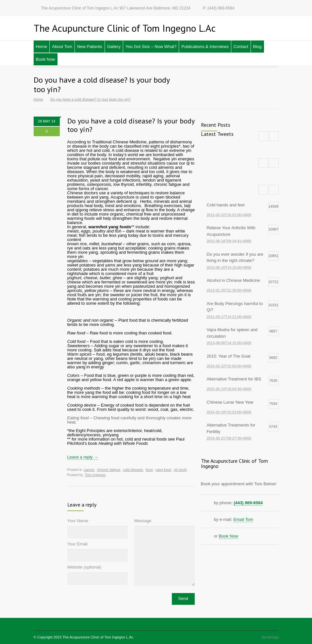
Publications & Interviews (205, 47)
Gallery (114, 47)
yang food (163, 470)
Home (42, 47)
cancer (89, 470)
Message (143, 521)
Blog (257, 47)
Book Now (46, 59)
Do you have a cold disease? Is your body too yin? (131, 125)
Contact (241, 47)
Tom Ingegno (95, 475)
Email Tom (243, 519)
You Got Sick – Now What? (151, 47)
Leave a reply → (83, 457)
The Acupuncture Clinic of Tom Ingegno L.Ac (98, 637)
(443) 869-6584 (248, 503)
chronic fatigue (109, 470)
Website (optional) (84, 567)
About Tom (62, 47)
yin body (181, 470)
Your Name (78, 521)
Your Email (77, 544)
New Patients (90, 47)
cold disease (133, 470)
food (149, 470)
